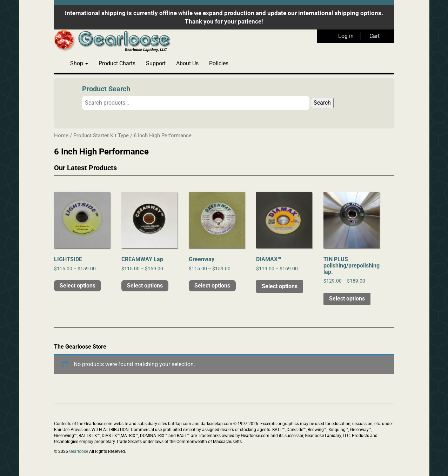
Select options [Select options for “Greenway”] (212, 286)
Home (61, 135)
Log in (346, 36)
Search (322, 103)
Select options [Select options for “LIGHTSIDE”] (78, 286)
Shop (79, 63)
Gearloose (79, 451)
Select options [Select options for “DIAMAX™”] (280, 286)
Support (156, 63)
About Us (187, 63)
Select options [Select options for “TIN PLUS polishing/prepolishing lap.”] (347, 299)
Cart (375, 36)
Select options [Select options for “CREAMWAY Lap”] (145, 286)
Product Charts (117, 63)
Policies (219, 63)
